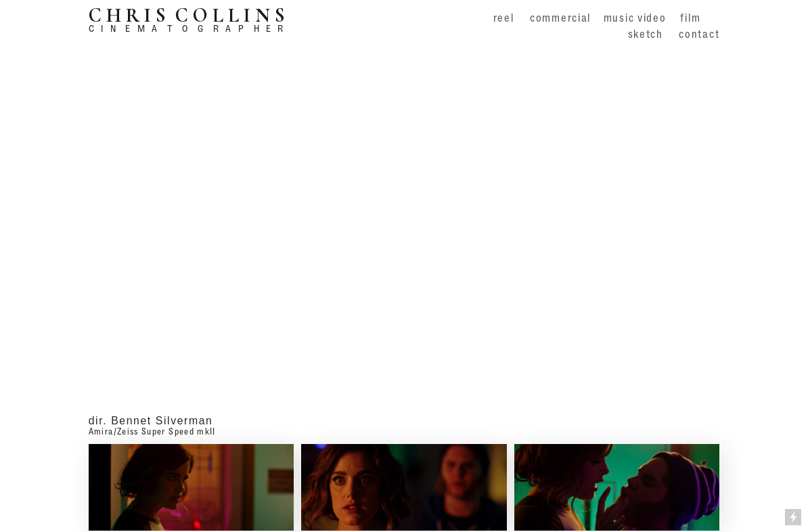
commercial (560, 18)
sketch (646, 34)
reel (504, 18)
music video (635, 18)
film (690, 18)
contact (699, 34)
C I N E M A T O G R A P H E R (186, 28)
